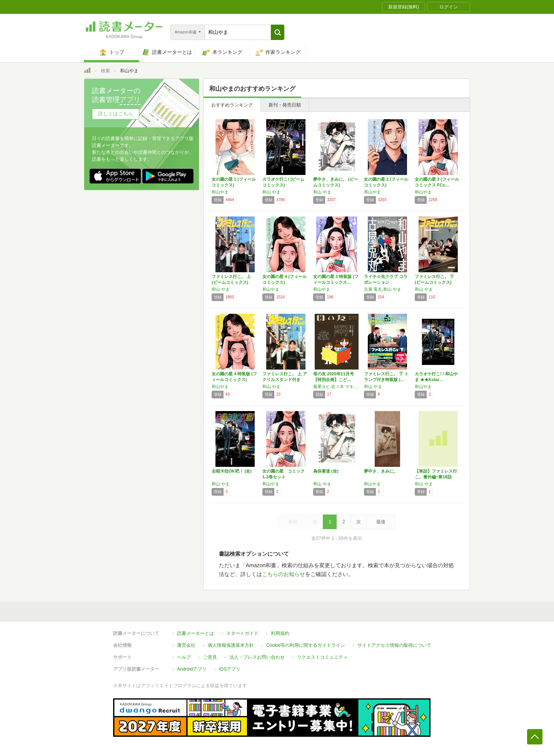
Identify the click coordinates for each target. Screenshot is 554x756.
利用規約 (280, 633)
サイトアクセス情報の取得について (394, 645)
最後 (381, 522)
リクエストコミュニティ (322, 657)
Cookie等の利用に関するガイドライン (306, 645)
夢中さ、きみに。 (381, 471)
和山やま (220, 192)
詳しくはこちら (116, 114)
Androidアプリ (192, 669)
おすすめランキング (232, 105)
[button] (278, 32)
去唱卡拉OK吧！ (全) (232, 471)
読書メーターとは (195, 633)
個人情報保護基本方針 (231, 645)
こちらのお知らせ (284, 574)
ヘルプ (184, 657)
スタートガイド (242, 633)
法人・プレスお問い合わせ (257, 657)
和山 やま (271, 192)
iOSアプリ (230, 669)
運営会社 (186, 645)
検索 (105, 71)
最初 (293, 522)
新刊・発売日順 (285, 105)
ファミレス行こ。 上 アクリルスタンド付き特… (285, 380)
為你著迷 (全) (326, 471)
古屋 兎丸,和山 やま (383, 289)
